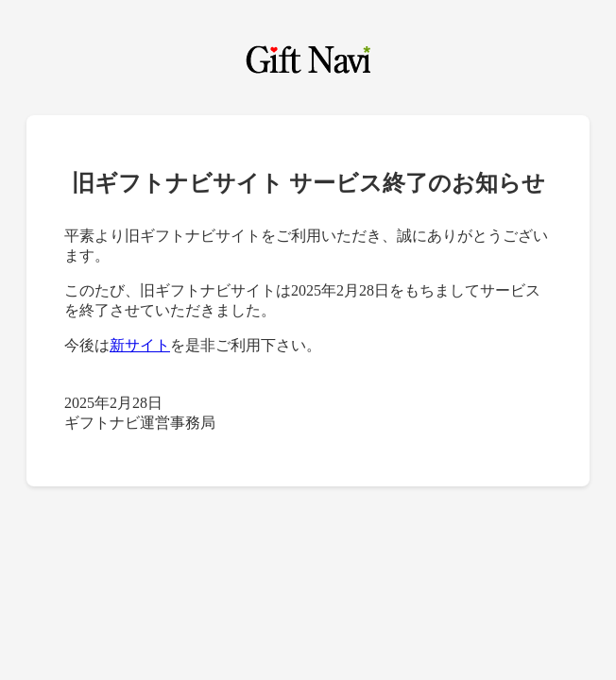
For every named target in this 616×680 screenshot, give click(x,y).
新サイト (140, 345)
